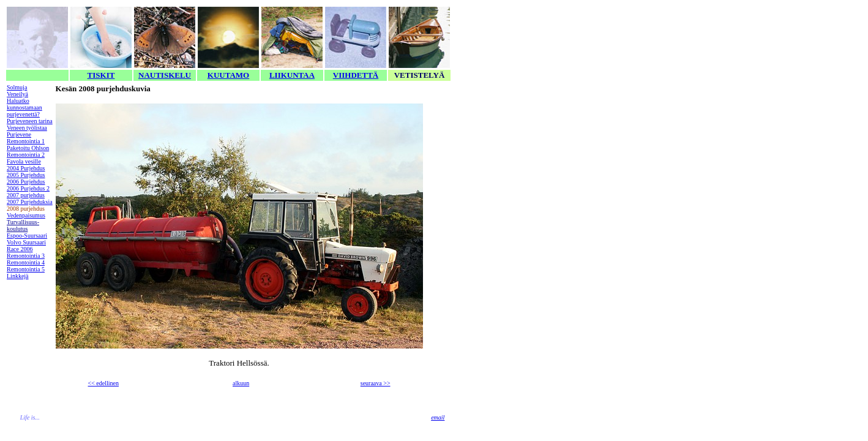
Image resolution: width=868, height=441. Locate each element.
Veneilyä (17, 94)
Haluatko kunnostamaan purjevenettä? (24, 107)
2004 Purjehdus (26, 168)
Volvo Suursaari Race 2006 (26, 246)
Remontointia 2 (26, 155)
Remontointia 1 (26, 141)
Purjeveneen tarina (30, 121)
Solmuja (17, 87)
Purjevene (19, 134)
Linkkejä (18, 276)
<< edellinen (103, 383)
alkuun (241, 383)
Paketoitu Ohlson (28, 148)
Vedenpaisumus (26, 215)
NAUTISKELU (165, 75)
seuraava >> (376, 383)
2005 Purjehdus (26, 175)
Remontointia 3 (26, 256)
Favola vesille (24, 161)
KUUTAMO (228, 75)
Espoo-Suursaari (27, 236)
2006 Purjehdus (26, 182)
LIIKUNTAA (292, 75)
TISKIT (101, 75)
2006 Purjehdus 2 (28, 188)
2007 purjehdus (26, 195)
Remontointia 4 (26, 262)
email (438, 417)
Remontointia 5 (26, 269)
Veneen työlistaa (27, 128)
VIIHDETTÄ (356, 75)
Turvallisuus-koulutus (23, 225)
